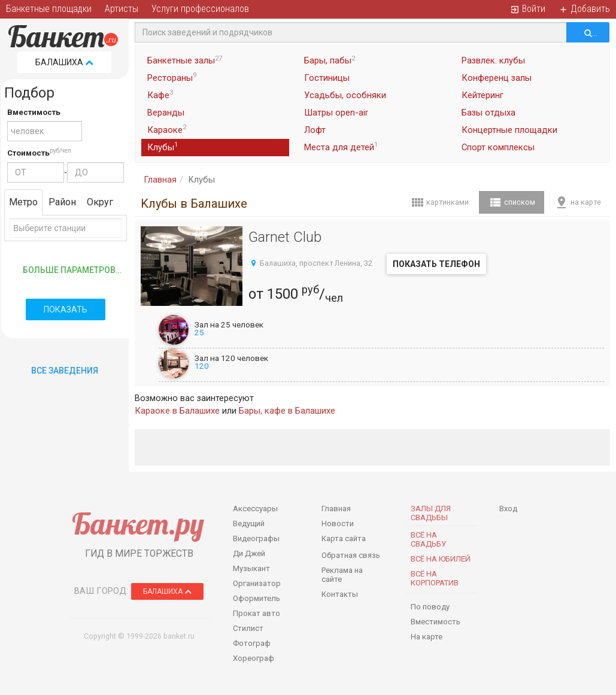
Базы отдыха (488, 113)
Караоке (167, 129)
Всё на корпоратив (435, 578)
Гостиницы (327, 78)
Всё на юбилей (441, 559)
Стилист (248, 628)
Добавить (584, 9)
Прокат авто (257, 613)
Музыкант (251, 568)
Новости (338, 523)
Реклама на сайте (342, 575)
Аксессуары (255, 509)
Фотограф (252, 643)
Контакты (340, 594)
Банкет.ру (138, 523)
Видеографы (256, 538)
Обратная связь (351, 555)
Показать (66, 309)
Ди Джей (249, 553)
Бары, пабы (330, 60)
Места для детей (341, 147)
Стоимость (28, 153)
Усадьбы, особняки (345, 95)
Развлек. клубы (493, 60)
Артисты (122, 9)
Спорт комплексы (498, 147)
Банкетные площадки (49, 9)
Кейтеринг (483, 95)
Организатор (257, 583)
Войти (528, 9)
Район (62, 202)
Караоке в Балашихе (177, 411)
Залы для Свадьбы (431, 513)
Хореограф (254, 658)
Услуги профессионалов (200, 9)
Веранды (166, 113)
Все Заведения (65, 371)
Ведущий (249, 523)
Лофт (315, 130)
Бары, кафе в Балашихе (287, 411)
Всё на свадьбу (428, 539)
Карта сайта (344, 538)
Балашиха (64, 62)
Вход (508, 509)
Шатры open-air (336, 113)
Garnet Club (285, 237)
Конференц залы (497, 78)
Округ (100, 202)
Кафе (160, 95)
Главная (160, 180)
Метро (23, 202)
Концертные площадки (509, 130)
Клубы (163, 147)
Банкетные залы (185, 60)
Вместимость (34, 112)
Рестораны (172, 77)
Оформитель (257, 598)
